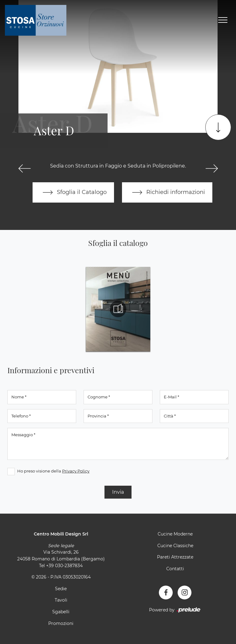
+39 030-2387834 (64, 566)
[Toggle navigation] (223, 20)
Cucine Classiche (175, 546)
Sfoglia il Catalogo (73, 192)
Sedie (61, 589)
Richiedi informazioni (167, 192)
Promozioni (61, 623)
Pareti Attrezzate (175, 557)
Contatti (175, 569)
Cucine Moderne (175, 534)
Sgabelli (61, 612)
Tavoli (61, 600)
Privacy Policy (76, 471)
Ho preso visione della (53, 471)
